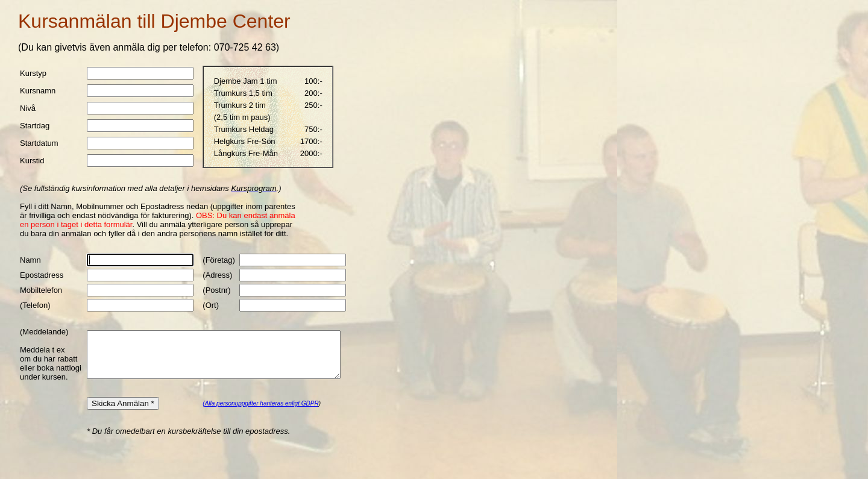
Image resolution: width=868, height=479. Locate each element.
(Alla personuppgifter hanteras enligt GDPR (252, 421)
